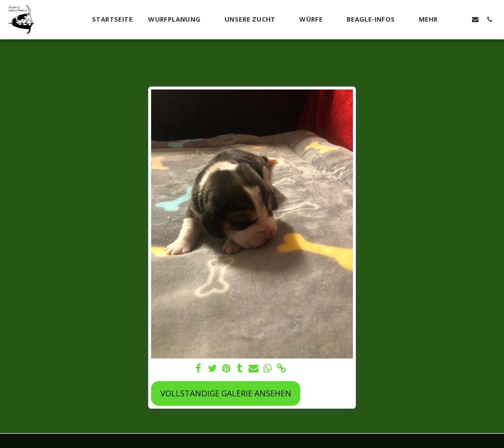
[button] (178, 20)
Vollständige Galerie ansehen (226, 393)
